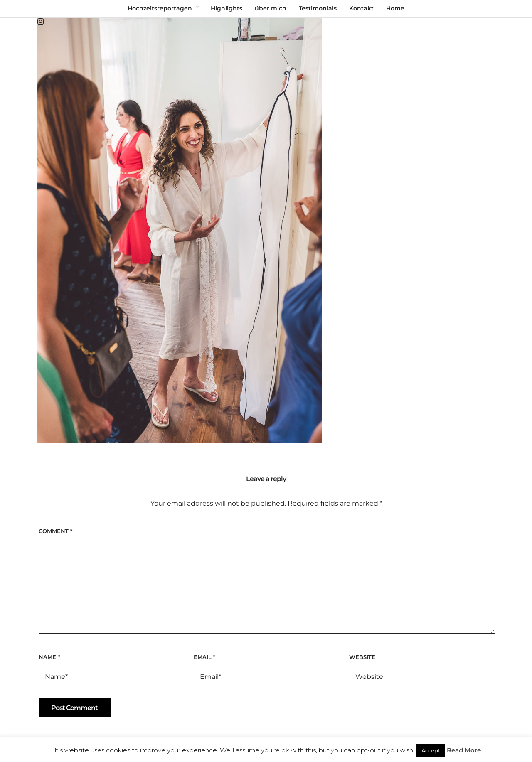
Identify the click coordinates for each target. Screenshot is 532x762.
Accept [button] (431, 750)
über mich (271, 8)
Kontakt (361, 8)
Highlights (227, 8)
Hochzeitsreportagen (160, 8)
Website (362, 657)
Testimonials (318, 8)
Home (395, 8)
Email (204, 657)
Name (49, 657)
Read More (464, 750)
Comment (55, 531)
